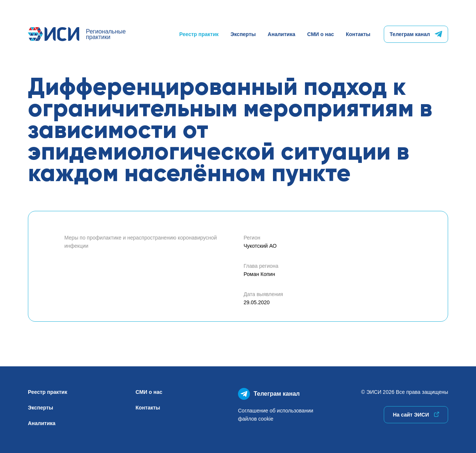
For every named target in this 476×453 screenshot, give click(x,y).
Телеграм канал (416, 34)
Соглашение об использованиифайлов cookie (276, 415)
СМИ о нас (321, 34)
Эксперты (243, 34)
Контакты (358, 34)
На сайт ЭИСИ (416, 415)
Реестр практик (199, 34)
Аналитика (282, 34)
